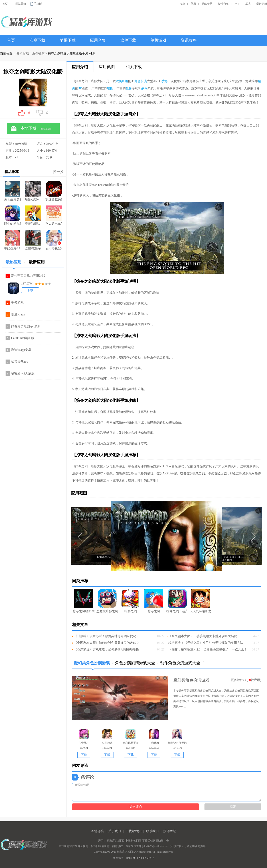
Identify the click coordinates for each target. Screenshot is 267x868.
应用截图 (107, 67)
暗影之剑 (130, 601)
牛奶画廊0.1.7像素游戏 (12, 240)
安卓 (182, 4)
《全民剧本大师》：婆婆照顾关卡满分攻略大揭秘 (203, 636)
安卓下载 (37, 40)
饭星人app (18, 314)
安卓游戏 (23, 54)
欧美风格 (122, 81)
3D (80, 88)
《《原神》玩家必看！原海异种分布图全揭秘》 (107, 636)
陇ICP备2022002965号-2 (140, 858)
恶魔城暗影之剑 (107, 601)
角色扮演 (38, 54)
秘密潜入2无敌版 (23, 373)
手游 (164, 81)
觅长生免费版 (12, 191)
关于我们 (115, 831)
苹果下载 (68, 40)
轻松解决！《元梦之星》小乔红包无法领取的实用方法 (206, 643)
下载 (30, 290)
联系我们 (152, 831)
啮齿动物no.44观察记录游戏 (33, 191)
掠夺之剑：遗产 (177, 601)
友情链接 (97, 831)
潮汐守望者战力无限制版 (28, 276)
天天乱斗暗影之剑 (201, 601)
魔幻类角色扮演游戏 (94, 665)
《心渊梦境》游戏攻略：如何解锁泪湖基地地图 (107, 649)
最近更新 (262, 4)
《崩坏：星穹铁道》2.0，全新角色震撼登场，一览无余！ (208, 649)
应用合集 (98, 40)
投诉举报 (170, 831)
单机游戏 (158, 40)
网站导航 (21, 4)
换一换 (58, 172)
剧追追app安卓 (21, 350)
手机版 (38, 4)
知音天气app (20, 362)
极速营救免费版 (54, 191)
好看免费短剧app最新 (26, 326)
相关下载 (134, 67)
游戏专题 (207, 4)
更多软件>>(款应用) (246, 680)
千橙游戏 (17, 303)
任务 (129, 88)
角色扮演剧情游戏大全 (137, 663)
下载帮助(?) (133, 831)
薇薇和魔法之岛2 (33, 215)
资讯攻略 (189, 40)
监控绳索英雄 (33, 240)
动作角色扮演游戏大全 (182, 663)
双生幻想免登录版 (12, 215)
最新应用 (37, 262)
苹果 (193, 4)
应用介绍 (80, 67)
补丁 (237, 4)
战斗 (144, 88)
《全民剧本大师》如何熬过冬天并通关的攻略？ (107, 643)
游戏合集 (223, 4)
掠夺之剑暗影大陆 (84, 601)
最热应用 (15, 264)
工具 (248, 4)
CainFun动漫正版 (23, 338)
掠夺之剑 (154, 601)
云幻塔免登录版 (54, 240)
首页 (5, 4)
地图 (110, 88)
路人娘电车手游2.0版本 (54, 215)
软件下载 (128, 40)
